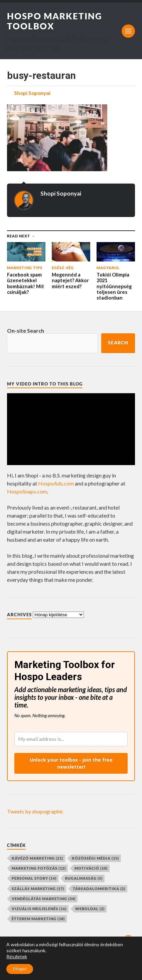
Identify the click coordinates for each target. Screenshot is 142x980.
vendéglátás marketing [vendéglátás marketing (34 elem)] (44, 899)
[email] (71, 739)
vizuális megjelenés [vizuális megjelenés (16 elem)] (39, 909)
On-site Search (26, 331)
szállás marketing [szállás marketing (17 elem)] (38, 889)
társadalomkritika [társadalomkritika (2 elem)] (99, 889)
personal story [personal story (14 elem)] (34, 878)
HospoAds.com (56, 483)
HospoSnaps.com (27, 491)
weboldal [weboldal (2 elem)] (90, 909)
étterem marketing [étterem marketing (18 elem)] (38, 919)
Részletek (17, 956)
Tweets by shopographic (35, 811)
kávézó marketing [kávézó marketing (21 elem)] (37, 858)
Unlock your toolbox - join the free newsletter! (71, 763)
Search (118, 343)
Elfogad (20, 969)
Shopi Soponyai (32, 93)
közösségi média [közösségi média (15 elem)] (95, 858)
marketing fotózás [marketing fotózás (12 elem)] (39, 868)
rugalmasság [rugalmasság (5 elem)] (84, 878)
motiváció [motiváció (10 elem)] (91, 868)
